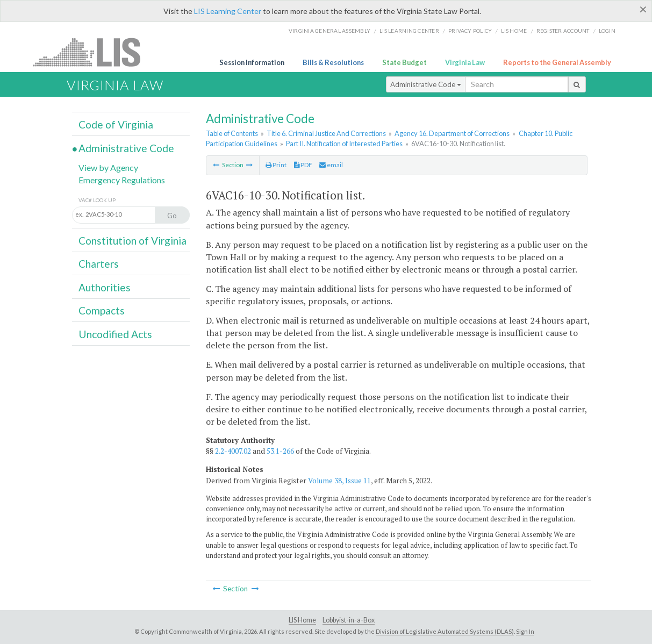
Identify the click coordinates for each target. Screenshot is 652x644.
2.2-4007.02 (233, 451)
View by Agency (108, 167)
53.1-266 (280, 451)
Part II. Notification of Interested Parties (344, 144)
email (331, 165)
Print (276, 165)
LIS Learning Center (228, 11)
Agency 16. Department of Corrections (452, 133)
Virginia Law (465, 62)
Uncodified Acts (115, 334)
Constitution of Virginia (132, 241)
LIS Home (302, 620)
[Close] (643, 9)
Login (607, 31)
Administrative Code (426, 84)
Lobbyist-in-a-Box (349, 620)
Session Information (252, 62)
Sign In (525, 631)
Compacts (102, 310)
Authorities (105, 287)
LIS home (514, 31)
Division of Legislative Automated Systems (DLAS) (445, 631)
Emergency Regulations (122, 180)
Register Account (563, 31)
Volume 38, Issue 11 (339, 481)
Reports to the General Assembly (557, 62)
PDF (303, 165)
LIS (93, 52)
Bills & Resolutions (333, 62)
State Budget (404, 62)
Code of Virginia (116, 124)
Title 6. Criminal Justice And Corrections (326, 133)
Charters (99, 264)
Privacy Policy (470, 31)
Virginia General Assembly (329, 31)
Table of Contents (232, 133)
